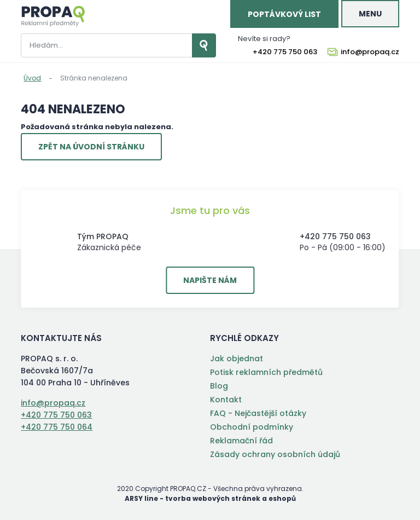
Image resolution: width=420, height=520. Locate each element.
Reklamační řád (241, 441)
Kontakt (226, 400)
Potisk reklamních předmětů (266, 372)
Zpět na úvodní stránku (91, 147)
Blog (219, 386)
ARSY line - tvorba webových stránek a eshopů (210, 498)
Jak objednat (237, 359)
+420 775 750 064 (57, 427)
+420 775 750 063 (285, 52)
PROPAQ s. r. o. (53, 16)
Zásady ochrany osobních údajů (275, 454)
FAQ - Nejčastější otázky (258, 413)
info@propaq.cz (370, 52)
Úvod (32, 78)
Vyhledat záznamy (204, 45)
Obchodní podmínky (252, 427)
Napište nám (210, 280)
